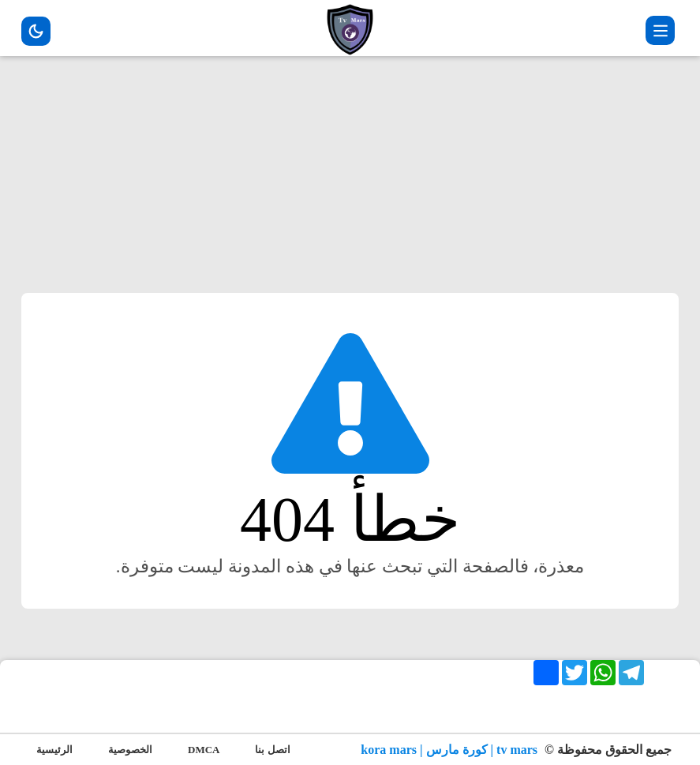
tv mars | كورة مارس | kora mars (451, 750)
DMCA (204, 750)
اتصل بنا (272, 750)
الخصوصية (130, 750)
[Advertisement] (350, 182)
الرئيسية (54, 750)
